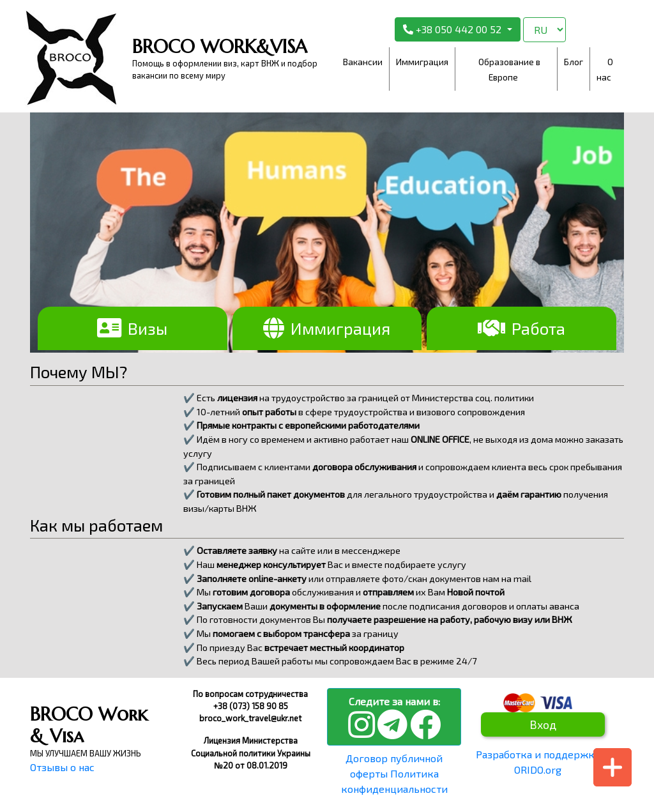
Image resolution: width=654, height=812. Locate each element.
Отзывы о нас (62, 767)
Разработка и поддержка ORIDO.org (538, 762)
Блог (574, 62)
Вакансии (363, 62)
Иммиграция (422, 62)
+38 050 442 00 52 (453, 29)
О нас (605, 69)
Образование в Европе (509, 69)
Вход (543, 724)
